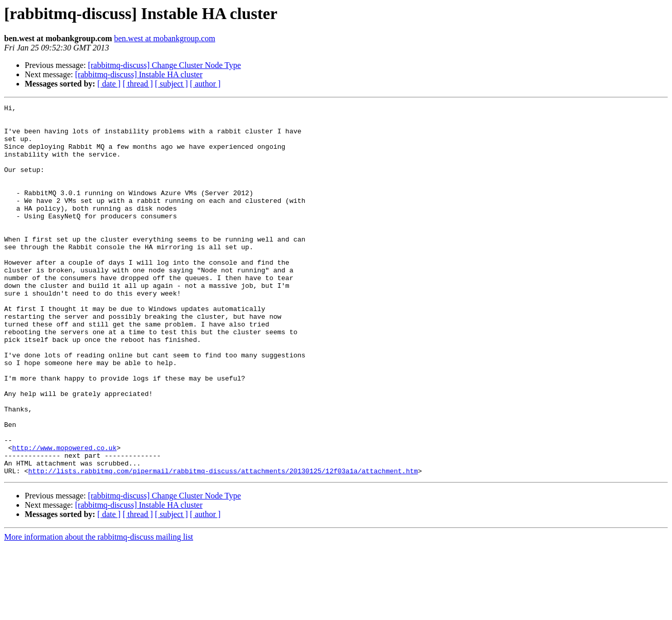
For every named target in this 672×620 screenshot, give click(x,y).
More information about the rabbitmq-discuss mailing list (99, 611)
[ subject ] (171, 84)
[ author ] (205, 84)
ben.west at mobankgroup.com (165, 38)
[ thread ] (138, 84)
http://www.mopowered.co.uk (65, 517)
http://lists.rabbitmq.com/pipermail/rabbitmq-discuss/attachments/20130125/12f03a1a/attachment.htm (223, 545)
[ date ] (109, 84)
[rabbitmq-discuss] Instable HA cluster (139, 74)
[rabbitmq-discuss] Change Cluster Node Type (165, 65)
